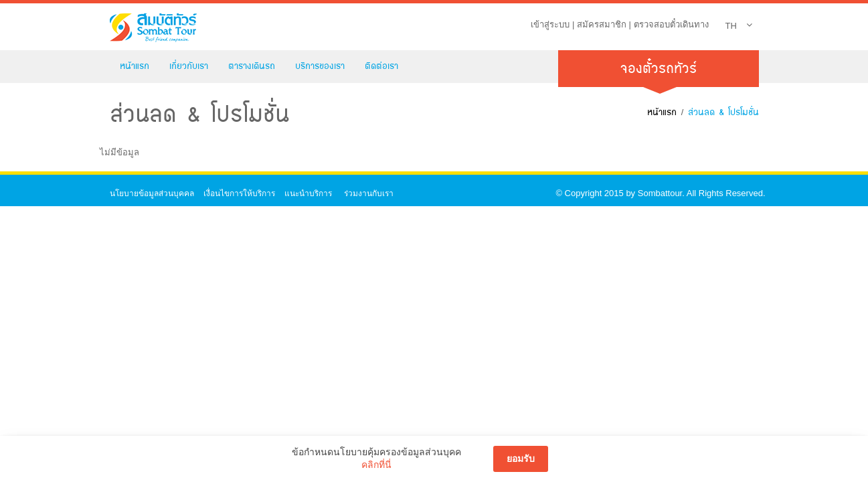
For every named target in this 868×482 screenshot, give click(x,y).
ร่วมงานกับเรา (369, 193)
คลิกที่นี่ (376, 465)
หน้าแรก (135, 66)
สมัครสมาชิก (602, 24)
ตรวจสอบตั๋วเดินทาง (671, 24)
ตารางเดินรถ (252, 66)
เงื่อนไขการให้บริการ (239, 193)
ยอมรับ (521, 459)
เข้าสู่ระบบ (550, 24)
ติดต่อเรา (381, 66)
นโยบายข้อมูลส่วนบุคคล (152, 193)
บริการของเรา (320, 66)
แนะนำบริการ (308, 193)
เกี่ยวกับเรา (189, 66)
